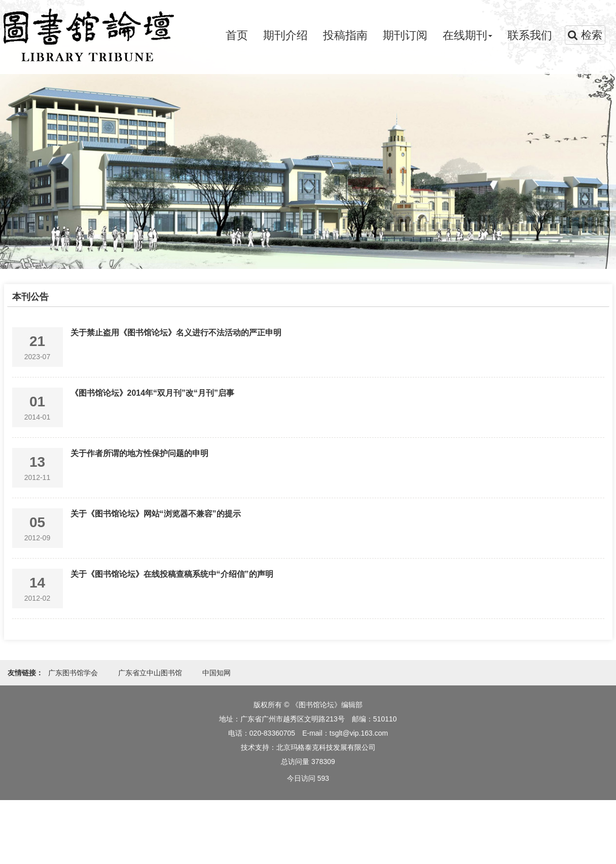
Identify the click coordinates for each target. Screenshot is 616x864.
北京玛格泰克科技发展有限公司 (326, 747)
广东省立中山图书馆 (150, 673)
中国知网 (216, 673)
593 (323, 778)
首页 (237, 35)
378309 (323, 762)
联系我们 (530, 35)
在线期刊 (467, 35)
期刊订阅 (405, 35)
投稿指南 (345, 35)
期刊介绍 (285, 35)
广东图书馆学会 (73, 673)
